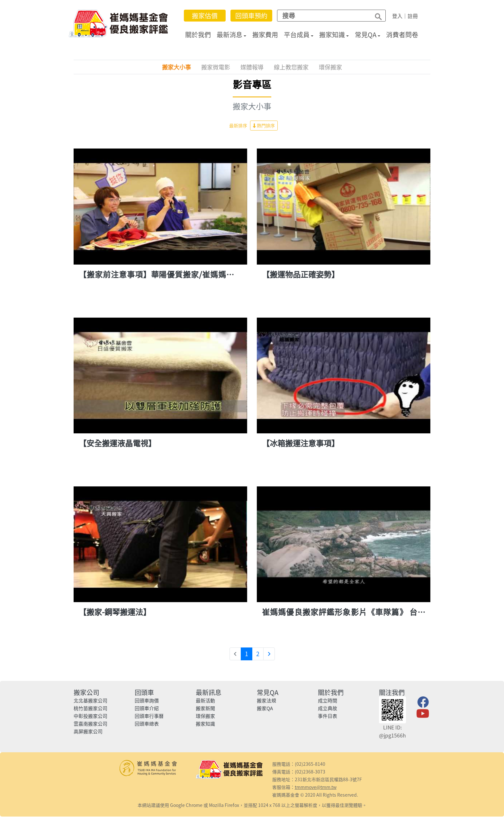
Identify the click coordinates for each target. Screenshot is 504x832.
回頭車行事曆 (149, 716)
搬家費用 (265, 35)
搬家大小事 (176, 67)
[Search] (322, 16)
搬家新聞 (205, 708)
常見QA (366, 35)
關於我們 (198, 35)
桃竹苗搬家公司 (90, 708)
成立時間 (328, 701)
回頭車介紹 (147, 708)
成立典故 (328, 708)
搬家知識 (332, 35)
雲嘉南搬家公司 (90, 724)
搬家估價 (205, 16)
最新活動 (205, 701)
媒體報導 (252, 67)
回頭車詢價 (147, 701)
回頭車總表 (147, 724)
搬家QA (265, 708)
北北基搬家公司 (90, 701)
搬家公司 (86, 692)
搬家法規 (266, 701)
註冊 (413, 16)
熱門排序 (264, 125)
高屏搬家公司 (88, 731)
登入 (397, 16)
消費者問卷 (402, 35)
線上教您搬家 (291, 67)
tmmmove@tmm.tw (316, 787)
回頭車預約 (251, 16)
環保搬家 (330, 67)
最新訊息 (209, 692)
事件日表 (328, 716)
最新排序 (238, 125)
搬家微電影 (216, 67)
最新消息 (230, 35)
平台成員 (297, 35)
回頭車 (144, 692)
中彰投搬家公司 (90, 716)
